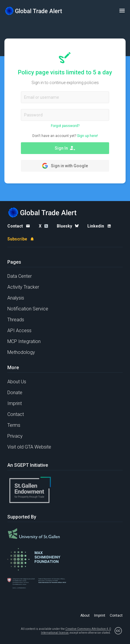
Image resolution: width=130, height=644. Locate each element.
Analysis (16, 298)
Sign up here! (87, 136)
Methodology (21, 352)
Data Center (20, 276)
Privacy (15, 436)
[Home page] (34, 11)
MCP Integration (24, 341)
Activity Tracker (23, 287)
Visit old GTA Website (29, 447)
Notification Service (28, 309)
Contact (16, 414)
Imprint (15, 403)
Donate (15, 393)
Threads (16, 320)
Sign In (65, 148)
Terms (14, 425)
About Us (17, 382)
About (85, 615)
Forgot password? (65, 126)
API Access (19, 331)
